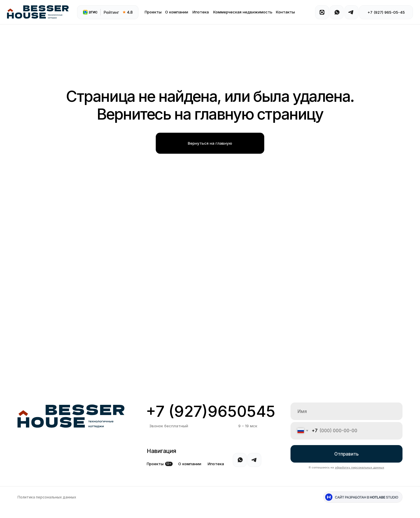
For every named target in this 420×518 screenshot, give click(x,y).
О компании (177, 12)
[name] (346, 411)
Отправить (346, 454)
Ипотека (201, 12)
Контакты (285, 12)
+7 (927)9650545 (211, 411)
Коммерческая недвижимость (243, 12)
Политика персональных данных (47, 497)
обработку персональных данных (359, 467)
